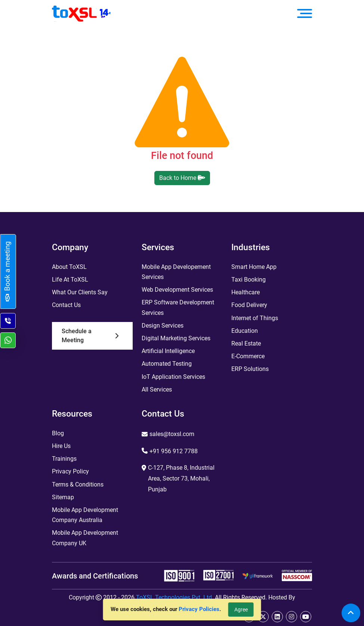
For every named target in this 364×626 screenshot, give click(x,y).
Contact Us (66, 305)
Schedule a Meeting (90, 336)
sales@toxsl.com (172, 434)
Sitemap (63, 497)
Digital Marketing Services (176, 338)
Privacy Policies (199, 609)
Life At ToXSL (70, 280)
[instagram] (291, 617)
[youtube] (306, 617)
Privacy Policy (70, 471)
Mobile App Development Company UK (85, 538)
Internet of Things (255, 318)
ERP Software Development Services (178, 307)
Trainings (64, 459)
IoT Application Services (173, 377)
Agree (241, 610)
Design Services (163, 326)
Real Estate (246, 343)
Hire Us (61, 446)
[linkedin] (277, 617)
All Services (157, 389)
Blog (58, 433)
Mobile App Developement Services (176, 272)
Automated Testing (167, 364)
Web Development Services (177, 290)
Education (245, 331)
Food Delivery (249, 305)
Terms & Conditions (78, 484)
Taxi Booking (249, 280)
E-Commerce (248, 356)
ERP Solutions (250, 369)
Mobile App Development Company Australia (85, 515)
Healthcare (246, 292)
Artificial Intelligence (168, 351)
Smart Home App (254, 267)
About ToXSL (69, 267)
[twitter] (263, 617)
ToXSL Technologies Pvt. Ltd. (175, 597)
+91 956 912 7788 (174, 451)
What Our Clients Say (80, 292)
